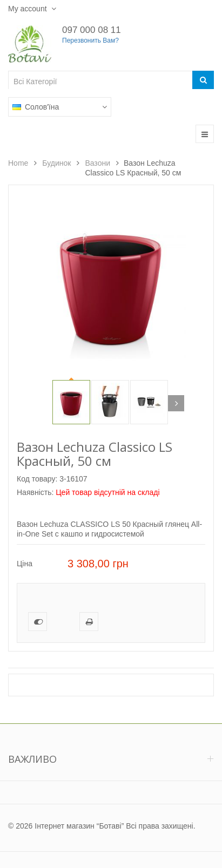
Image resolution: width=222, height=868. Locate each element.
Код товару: (37, 479)
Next (176, 403)
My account (28, 9)
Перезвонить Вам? (90, 40)
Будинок (56, 163)
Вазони (97, 163)
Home (18, 163)
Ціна (25, 564)
